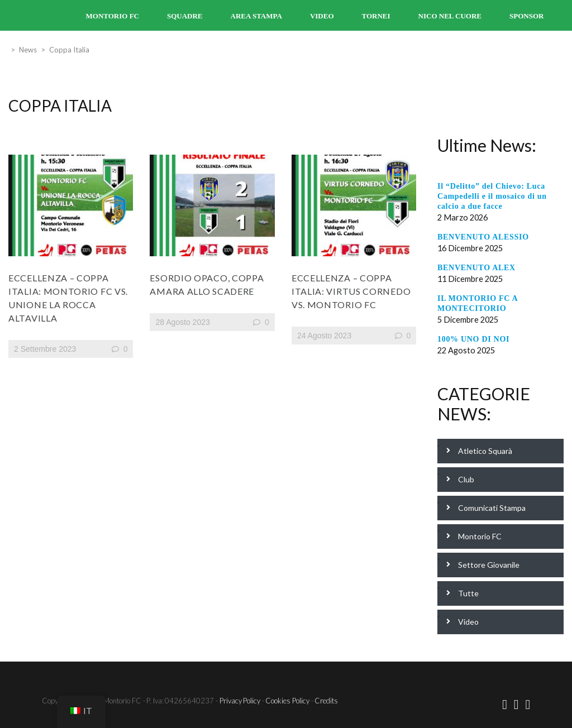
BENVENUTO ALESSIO (483, 237)
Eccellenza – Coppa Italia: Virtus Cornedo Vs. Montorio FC (351, 291)
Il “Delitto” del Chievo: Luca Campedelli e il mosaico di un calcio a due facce (492, 196)
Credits (326, 701)
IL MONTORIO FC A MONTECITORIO (478, 303)
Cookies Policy (287, 701)
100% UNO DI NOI (473, 339)
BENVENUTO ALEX (476, 268)
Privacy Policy (240, 701)
